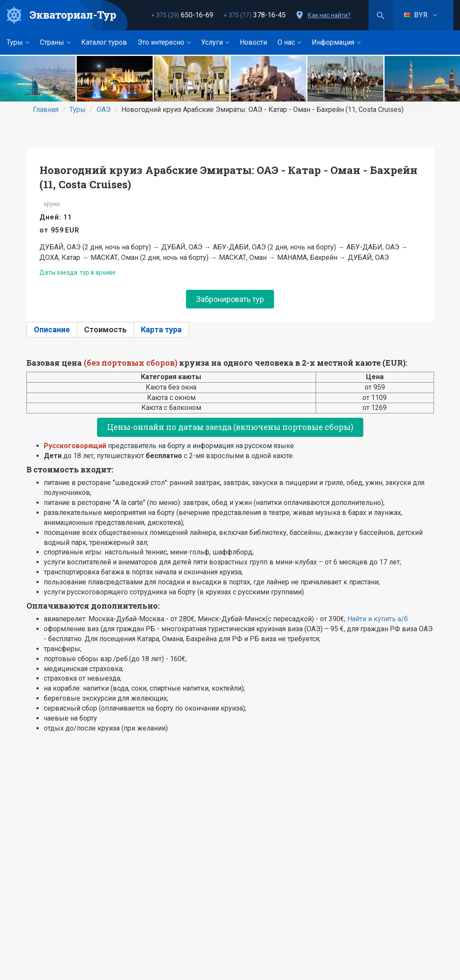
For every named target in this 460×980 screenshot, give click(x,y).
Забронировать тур (230, 299)
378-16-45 (255, 15)
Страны (55, 42)
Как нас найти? (329, 15)
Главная (46, 110)
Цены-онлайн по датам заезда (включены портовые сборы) (230, 427)
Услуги (215, 42)
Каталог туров (104, 42)
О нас (289, 42)
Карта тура (161, 329)
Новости (253, 42)
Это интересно (164, 42)
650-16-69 (182, 15)
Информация (336, 42)
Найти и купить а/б (378, 619)
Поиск (381, 15)
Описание (52, 329)
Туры (18, 42)
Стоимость (105, 329)
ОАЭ (104, 110)
